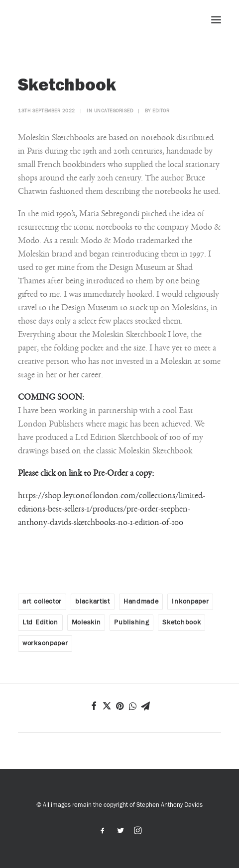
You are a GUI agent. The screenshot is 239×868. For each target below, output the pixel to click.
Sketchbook (181, 622)
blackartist (93, 602)
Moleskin (86, 622)
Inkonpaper (190, 602)
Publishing (131, 622)
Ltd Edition (40, 622)
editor (161, 111)
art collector (42, 602)
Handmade (141, 602)
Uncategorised (114, 111)
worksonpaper (45, 643)
